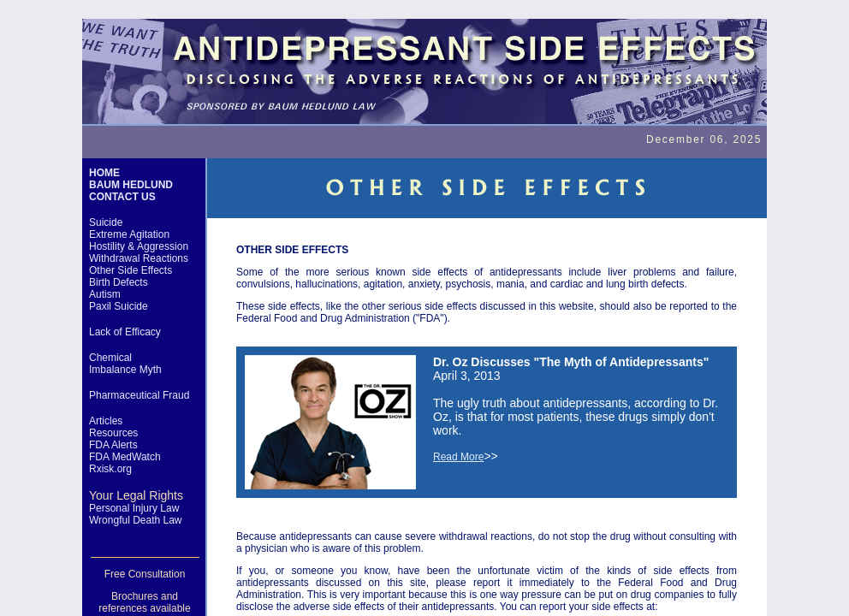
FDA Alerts (113, 445)
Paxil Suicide (119, 306)
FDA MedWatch (125, 457)
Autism (105, 294)
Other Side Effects (131, 270)
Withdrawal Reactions (139, 258)
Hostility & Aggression (139, 246)
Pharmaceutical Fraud (139, 395)
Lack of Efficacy (125, 332)
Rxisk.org (110, 469)
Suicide (106, 222)
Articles (106, 421)
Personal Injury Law (134, 508)
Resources (113, 433)
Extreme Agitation (129, 234)
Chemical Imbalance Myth (125, 364)
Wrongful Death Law (136, 520)
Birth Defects (119, 282)
